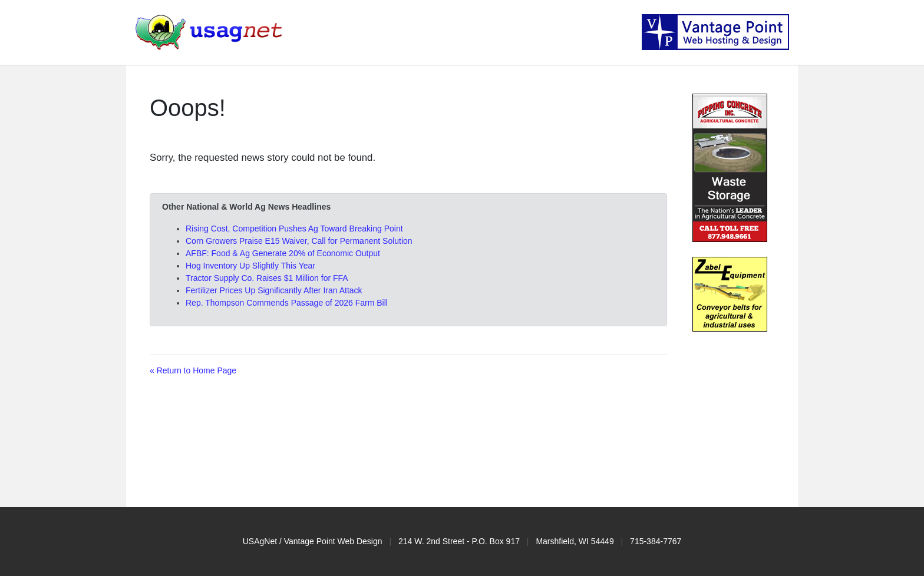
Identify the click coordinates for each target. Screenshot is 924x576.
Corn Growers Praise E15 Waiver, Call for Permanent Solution (299, 241)
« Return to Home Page (193, 370)
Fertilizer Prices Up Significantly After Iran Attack (274, 290)
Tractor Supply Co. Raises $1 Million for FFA (267, 278)
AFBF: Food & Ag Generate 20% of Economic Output (283, 253)
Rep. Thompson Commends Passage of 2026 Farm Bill (287, 303)
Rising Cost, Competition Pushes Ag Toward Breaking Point (294, 229)
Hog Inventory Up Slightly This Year (250, 266)
